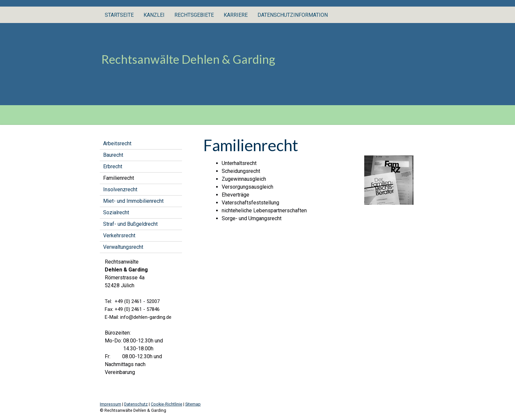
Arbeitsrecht (117, 143)
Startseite (119, 15)
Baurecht (113, 155)
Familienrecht (119, 178)
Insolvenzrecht (120, 189)
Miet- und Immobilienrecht (133, 201)
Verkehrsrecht (119, 235)
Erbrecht (113, 166)
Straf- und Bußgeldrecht (130, 224)
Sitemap (193, 404)
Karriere (236, 15)
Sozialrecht (116, 212)
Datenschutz (136, 404)
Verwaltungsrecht (123, 247)
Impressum (111, 404)
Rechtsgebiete (194, 15)
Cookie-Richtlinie (167, 404)
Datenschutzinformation (293, 15)
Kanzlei (154, 15)
